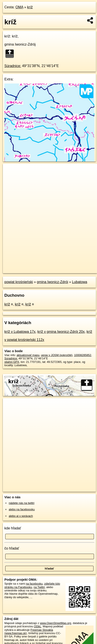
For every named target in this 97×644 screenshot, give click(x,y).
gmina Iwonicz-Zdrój (53, 282)
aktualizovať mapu (28, 355)
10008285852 (83, 355)
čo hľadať (12, 548)
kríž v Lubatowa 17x (20, 332)
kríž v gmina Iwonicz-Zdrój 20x (61, 332)
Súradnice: (13, 66)
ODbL (37, 626)
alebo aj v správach (21, 516)
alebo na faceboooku (22, 509)
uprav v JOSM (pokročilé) (57, 355)
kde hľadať (13, 528)
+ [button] (10, 171)
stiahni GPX (12, 362)
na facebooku (34, 584)
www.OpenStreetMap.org (56, 623)
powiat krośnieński (19, 282)
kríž (30, 7)
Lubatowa (79, 282)
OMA (19, 7)
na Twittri (39, 587)
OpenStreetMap (35, 266)
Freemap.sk (57, 266)
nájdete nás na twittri (22, 503)
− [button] (10, 178)
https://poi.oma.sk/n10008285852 (23, 270)
